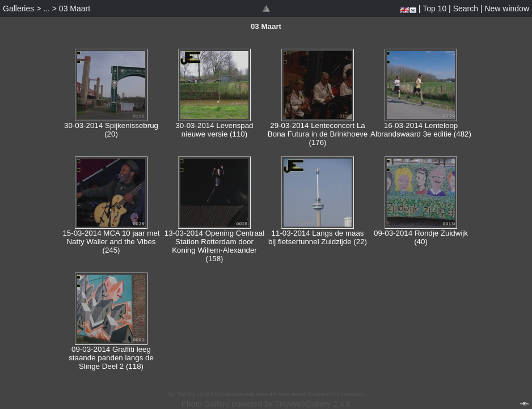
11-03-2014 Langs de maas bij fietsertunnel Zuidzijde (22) (318, 237)
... (47, 8)
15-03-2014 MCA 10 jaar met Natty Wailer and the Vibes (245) (111, 242)
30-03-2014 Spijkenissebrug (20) (111, 130)
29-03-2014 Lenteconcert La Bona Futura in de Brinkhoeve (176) (318, 134)
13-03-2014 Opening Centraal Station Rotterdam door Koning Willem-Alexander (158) (214, 246)
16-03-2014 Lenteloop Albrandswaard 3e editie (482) (421, 130)
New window (507, 8)
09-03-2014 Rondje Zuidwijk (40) (421, 237)
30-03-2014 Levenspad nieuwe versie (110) (214, 130)
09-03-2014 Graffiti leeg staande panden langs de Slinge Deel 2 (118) (111, 358)
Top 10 (434, 8)
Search (466, 8)
